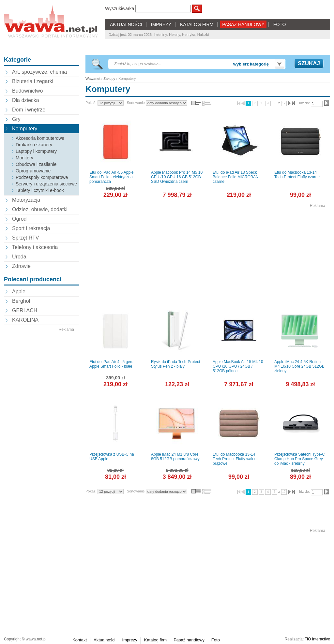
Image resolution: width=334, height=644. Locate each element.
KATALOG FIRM (197, 24)
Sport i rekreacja (31, 228)
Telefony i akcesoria (35, 247)
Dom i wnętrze (29, 110)
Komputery (25, 129)
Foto (216, 640)
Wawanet (93, 79)
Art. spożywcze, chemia (39, 72)
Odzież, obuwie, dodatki (40, 209)
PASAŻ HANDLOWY (243, 24)
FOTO (280, 24)
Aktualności (104, 640)
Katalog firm (155, 640)
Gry (16, 119)
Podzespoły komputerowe (42, 177)
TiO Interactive (317, 639)
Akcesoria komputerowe (40, 138)
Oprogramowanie (33, 171)
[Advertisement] (41, 431)
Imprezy (130, 640)
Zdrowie (21, 266)
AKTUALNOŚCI (126, 24)
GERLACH (25, 310)
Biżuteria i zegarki (33, 81)
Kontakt (80, 640)
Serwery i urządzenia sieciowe (46, 184)
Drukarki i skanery (34, 145)
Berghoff (22, 301)
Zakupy (109, 79)
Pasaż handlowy (189, 640)
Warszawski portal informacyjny (53, 36)
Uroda (19, 257)
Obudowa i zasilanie (36, 164)
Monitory (24, 158)
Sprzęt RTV (25, 238)
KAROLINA (25, 320)
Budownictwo (27, 91)
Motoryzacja (26, 200)
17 (284, 103)
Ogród (19, 219)
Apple (19, 292)
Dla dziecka (26, 100)
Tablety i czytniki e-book (40, 190)
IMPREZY (161, 24)
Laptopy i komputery (36, 151)
